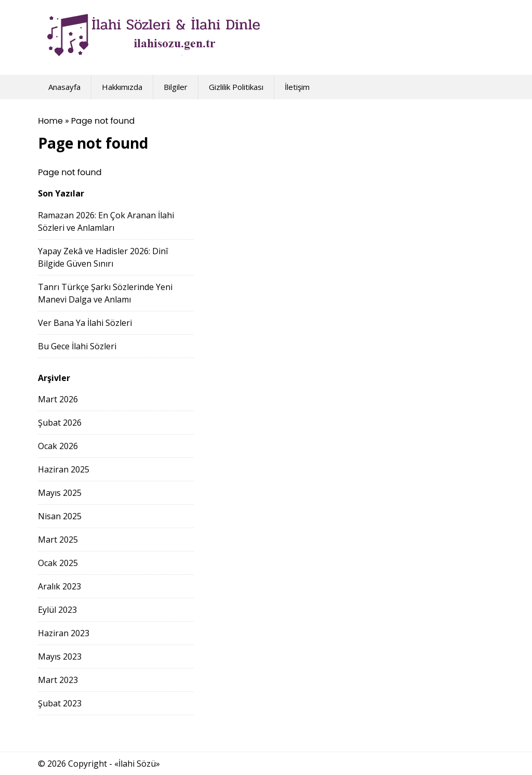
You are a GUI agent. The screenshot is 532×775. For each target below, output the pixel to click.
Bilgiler (176, 87)
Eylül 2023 (57, 610)
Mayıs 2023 (60, 656)
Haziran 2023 (64, 633)
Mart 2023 (58, 680)
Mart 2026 (58, 399)
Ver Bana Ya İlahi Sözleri (85, 323)
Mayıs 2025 (60, 493)
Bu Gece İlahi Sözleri (77, 346)
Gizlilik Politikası (236, 87)
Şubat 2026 (60, 423)
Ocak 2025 (58, 563)
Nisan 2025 (60, 516)
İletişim (297, 87)
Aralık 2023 (59, 586)
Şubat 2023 (60, 703)
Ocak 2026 (58, 446)
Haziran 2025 (64, 469)
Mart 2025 (58, 540)
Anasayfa (64, 87)
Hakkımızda (122, 87)
